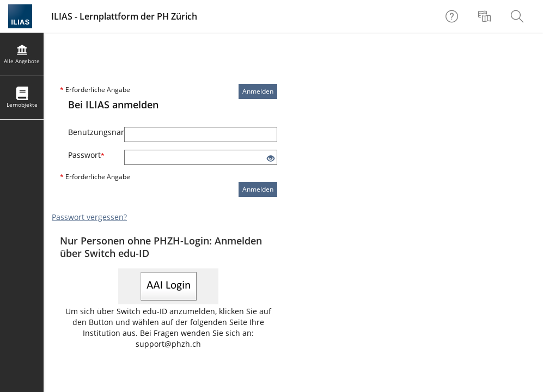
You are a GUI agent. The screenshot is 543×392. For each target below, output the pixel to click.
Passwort (86, 155)
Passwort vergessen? (89, 217)
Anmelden (258, 91)
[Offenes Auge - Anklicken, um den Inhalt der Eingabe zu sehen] (271, 159)
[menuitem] (486, 16)
